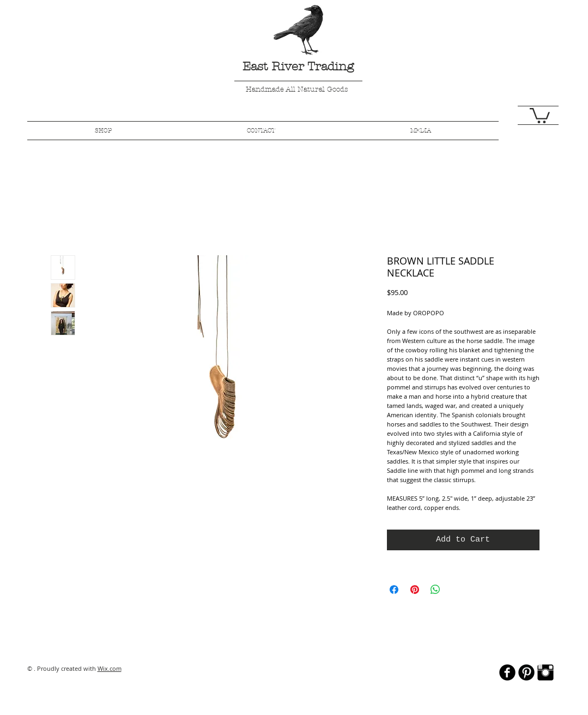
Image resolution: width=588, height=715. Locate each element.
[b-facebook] (507, 672)
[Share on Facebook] (394, 590)
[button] (540, 115)
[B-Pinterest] (526, 672)
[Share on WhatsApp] (435, 590)
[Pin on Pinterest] (415, 590)
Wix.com (110, 668)
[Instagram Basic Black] (545, 672)
